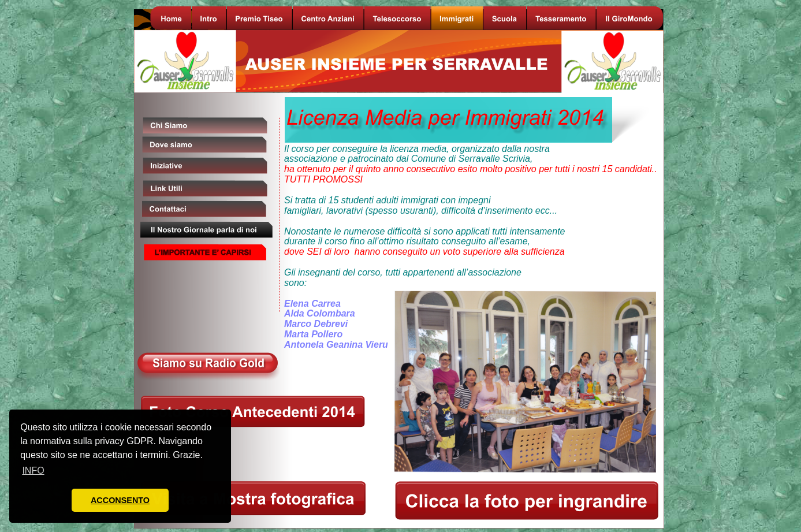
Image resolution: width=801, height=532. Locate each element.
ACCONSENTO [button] (120, 500)
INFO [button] (33, 470)
